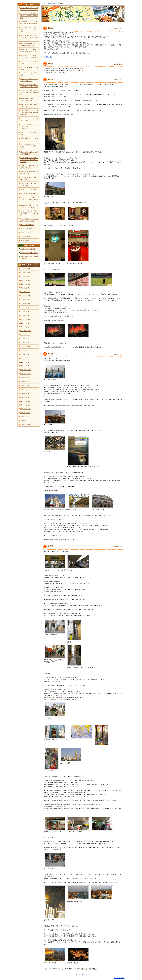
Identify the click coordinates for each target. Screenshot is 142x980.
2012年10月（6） (26, 304)
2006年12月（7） (26, 397)
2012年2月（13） (26, 319)
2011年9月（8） (25, 335)
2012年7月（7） (25, 311)
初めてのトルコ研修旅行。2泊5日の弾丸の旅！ (29, 173)
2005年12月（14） (26, 405)
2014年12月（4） (26, 272)
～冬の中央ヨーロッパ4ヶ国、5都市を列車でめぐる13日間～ (30, 23)
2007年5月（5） (25, 389)
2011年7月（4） (25, 339)
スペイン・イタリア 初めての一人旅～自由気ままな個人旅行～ (29, 199)
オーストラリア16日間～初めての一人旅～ (29, 185)
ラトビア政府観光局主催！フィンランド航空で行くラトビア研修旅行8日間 (29, 126)
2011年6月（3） (25, 343)
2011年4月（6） (25, 350)
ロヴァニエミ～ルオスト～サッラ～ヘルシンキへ (29, 80)
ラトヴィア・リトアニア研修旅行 (29, 74)
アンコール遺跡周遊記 (27, 225)
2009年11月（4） (26, 374)
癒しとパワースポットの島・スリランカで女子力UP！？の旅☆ (29, 38)
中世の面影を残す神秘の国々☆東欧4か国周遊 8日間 (29, 44)
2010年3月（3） (25, 358)
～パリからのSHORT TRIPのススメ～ (29, 68)
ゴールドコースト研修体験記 (29, 189)
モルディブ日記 (25, 233)
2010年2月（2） (25, 362)
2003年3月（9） (25, 421)
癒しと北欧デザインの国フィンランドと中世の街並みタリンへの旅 (29, 160)
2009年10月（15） (26, 378)
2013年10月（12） (26, 284)
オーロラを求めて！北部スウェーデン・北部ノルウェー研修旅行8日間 (29, 112)
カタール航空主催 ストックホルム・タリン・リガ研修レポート (29, 146)
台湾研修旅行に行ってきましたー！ (29, 139)
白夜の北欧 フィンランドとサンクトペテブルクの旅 (29, 206)
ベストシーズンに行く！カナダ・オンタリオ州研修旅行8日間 (29, 93)
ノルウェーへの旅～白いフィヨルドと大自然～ (29, 167)
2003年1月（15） (26, 425)
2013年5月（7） (25, 292)
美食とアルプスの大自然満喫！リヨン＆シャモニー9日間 (29, 50)
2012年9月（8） (25, 307)
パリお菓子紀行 (25, 240)
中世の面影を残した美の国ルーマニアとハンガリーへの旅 (29, 86)
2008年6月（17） (26, 386)
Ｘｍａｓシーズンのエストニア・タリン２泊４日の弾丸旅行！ (29, 16)
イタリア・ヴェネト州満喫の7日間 (29, 133)
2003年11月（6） (26, 409)
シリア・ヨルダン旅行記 (28, 249)
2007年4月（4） (25, 393)
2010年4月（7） (25, 354)
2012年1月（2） (25, 323)
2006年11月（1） (26, 401)
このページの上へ (119, 978)
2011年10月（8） (26, 331)
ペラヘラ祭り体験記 (26, 229)
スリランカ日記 (25, 237)
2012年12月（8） (26, 296)
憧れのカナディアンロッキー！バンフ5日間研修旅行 (28, 56)
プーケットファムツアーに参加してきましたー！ (29, 119)
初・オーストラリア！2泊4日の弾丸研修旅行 (29, 153)
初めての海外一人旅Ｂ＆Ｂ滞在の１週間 (29, 258)
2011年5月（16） (26, 347)
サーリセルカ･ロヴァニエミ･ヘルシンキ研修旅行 (29, 100)
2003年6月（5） (25, 417)
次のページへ (86, 974)
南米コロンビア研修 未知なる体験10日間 (29, 106)
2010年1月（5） (25, 366)
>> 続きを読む (48, 57)
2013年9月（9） (25, 288)
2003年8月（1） (25, 413)
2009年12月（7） (26, 370)
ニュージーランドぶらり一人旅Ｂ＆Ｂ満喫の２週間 (29, 220)
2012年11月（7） (26, 300)
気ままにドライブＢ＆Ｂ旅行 (29, 253)
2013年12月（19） (26, 276)
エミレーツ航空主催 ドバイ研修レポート (29, 179)
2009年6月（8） (25, 382)
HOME (44, 4)
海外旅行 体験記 (52, 4)
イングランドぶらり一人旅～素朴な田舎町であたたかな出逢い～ (29, 213)
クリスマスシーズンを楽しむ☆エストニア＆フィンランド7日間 (29, 30)
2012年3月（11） (26, 315)
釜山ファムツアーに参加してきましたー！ (29, 62)
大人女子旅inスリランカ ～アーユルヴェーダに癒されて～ (29, 9)
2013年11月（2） (26, 280)
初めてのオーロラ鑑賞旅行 (28, 193)
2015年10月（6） (26, 268)
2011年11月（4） (26, 327)
